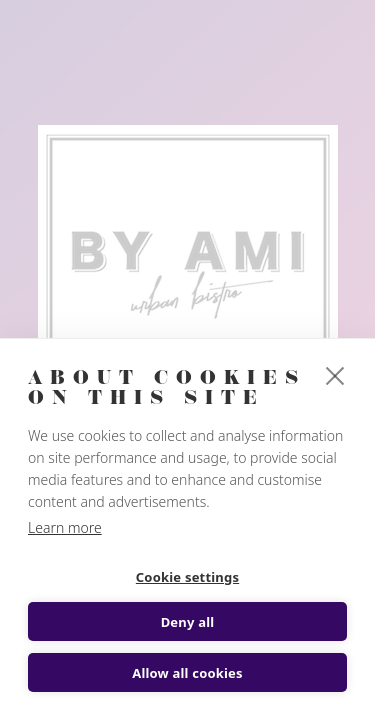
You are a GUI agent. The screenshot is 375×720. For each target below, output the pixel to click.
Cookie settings (187, 577)
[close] (335, 375)
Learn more (65, 527)
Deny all (188, 622)
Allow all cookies (187, 673)
